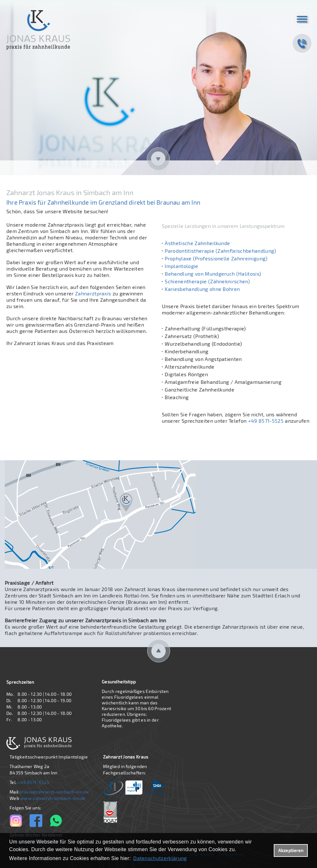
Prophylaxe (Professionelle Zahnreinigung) (216, 258)
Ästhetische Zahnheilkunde (197, 243)
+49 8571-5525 (265, 421)
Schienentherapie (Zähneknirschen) (207, 281)
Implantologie (181, 266)
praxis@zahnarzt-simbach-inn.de (54, 792)
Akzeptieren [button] (291, 850)
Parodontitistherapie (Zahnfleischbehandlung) (220, 251)
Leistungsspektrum (262, 226)
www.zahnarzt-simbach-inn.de (53, 798)
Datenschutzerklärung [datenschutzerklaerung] (160, 858)
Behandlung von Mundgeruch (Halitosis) (213, 274)
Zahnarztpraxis (93, 293)
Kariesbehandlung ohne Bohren (202, 289)
